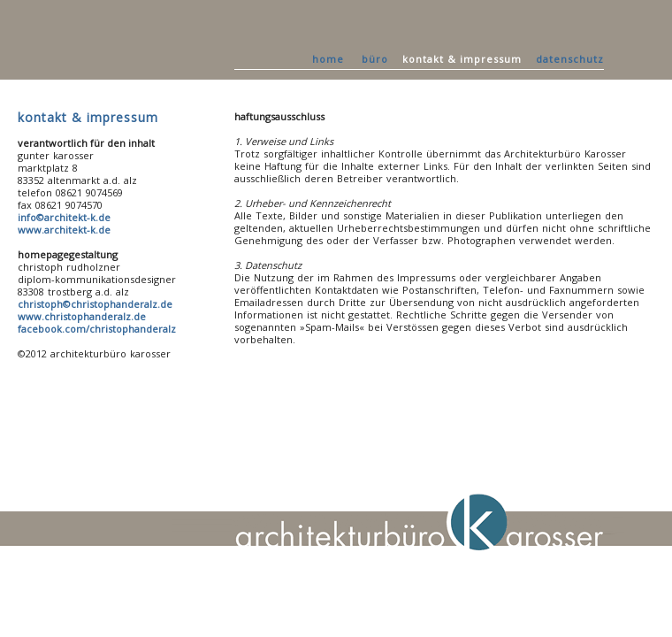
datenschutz (570, 59)
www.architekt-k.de (64, 230)
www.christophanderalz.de (82, 316)
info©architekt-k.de (64, 217)
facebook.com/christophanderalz (97, 329)
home (328, 59)
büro (375, 59)
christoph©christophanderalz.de (95, 304)
